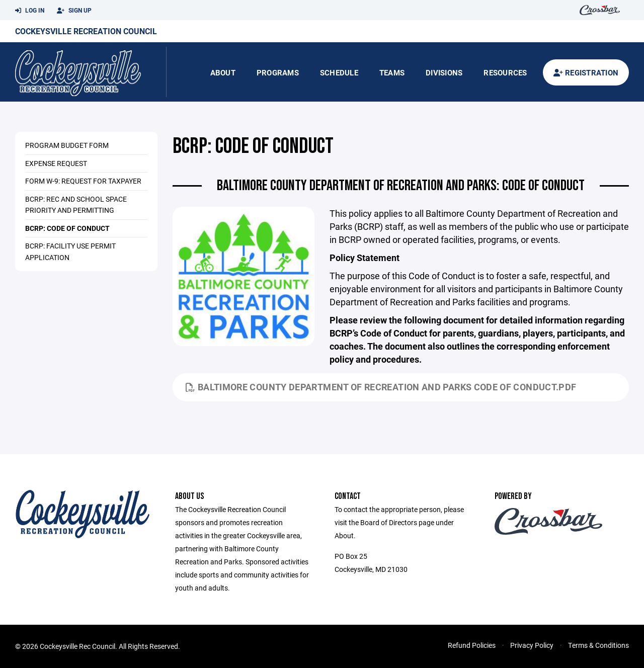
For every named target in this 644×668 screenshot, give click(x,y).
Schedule (339, 72)
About (223, 72)
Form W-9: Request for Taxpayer (83, 181)
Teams (392, 72)
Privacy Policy (532, 645)
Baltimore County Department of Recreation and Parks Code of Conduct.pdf (381, 387)
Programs (278, 72)
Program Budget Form (67, 145)
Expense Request (56, 163)
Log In (30, 11)
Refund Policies (472, 645)
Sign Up (74, 11)
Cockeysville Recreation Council (86, 31)
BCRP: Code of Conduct (67, 228)
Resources (505, 72)
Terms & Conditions (598, 645)
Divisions (444, 72)
